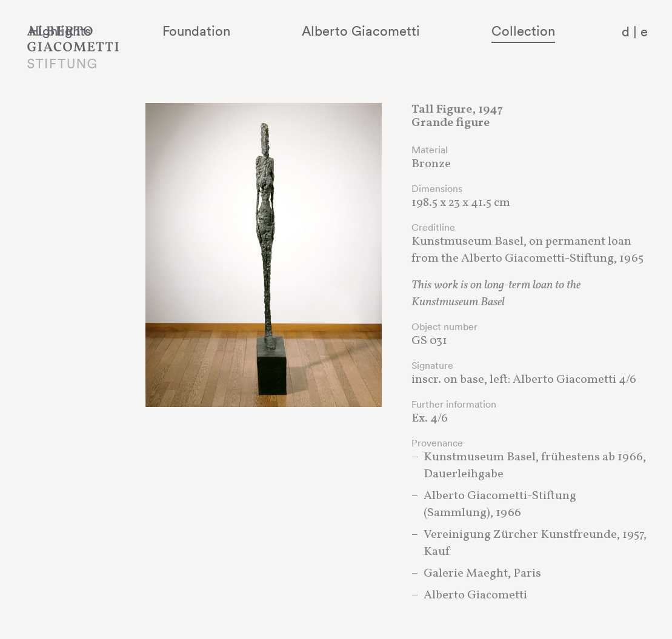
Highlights (176, 31)
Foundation (280, 31)
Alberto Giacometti (411, 31)
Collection (541, 31)
